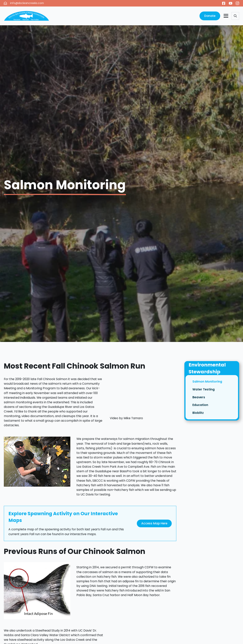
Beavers (199, 398)
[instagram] (237, 3)
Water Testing (204, 390)
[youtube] (231, 3)
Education (200, 405)
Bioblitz (198, 413)
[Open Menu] (226, 16)
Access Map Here (154, 523)
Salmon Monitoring (207, 382)
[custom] (224, 3)
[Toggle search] (235, 16)
